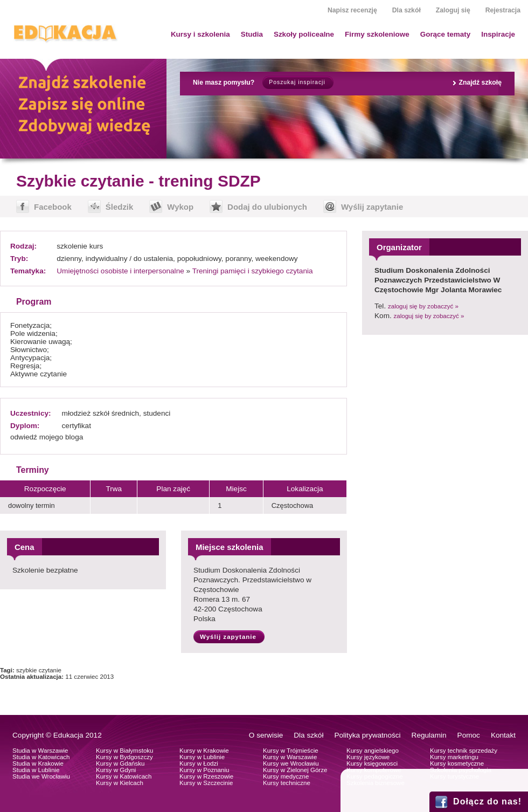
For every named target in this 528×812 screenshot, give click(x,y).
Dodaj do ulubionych (267, 207)
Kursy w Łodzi (199, 763)
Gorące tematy (445, 34)
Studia (252, 34)
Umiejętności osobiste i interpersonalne (120, 271)
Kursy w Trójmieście (291, 751)
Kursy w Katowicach (124, 776)
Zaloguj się (453, 10)
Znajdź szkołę (480, 82)
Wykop (180, 207)
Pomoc (469, 735)
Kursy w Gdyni (116, 770)
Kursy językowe (368, 757)
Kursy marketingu (454, 757)
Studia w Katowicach (41, 757)
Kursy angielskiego (373, 751)
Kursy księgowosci (372, 763)
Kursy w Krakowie (204, 751)
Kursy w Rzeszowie (206, 776)
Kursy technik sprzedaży (464, 751)
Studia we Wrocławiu (41, 776)
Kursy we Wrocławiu (291, 763)
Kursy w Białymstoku (125, 751)
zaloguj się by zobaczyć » (423, 306)
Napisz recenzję (352, 10)
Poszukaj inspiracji (297, 82)
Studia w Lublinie (36, 770)
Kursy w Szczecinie (206, 783)
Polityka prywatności (367, 735)
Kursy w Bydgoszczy (124, 757)
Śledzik (120, 207)
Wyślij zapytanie (372, 207)
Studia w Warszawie (40, 751)
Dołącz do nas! (487, 801)
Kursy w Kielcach (120, 783)
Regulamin (429, 735)
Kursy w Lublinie (202, 757)
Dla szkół (407, 10)
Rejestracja (503, 10)
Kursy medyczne (286, 776)
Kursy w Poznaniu (204, 770)
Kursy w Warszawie (290, 757)
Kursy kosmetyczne (457, 763)
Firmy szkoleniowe (377, 34)
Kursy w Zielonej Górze (295, 770)
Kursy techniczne (287, 783)
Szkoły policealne (304, 34)
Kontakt (503, 735)
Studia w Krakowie (38, 763)
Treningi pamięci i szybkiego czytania (253, 271)
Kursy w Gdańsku (120, 763)
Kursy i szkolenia (200, 34)
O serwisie (266, 735)
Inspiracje (498, 34)
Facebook (53, 207)
